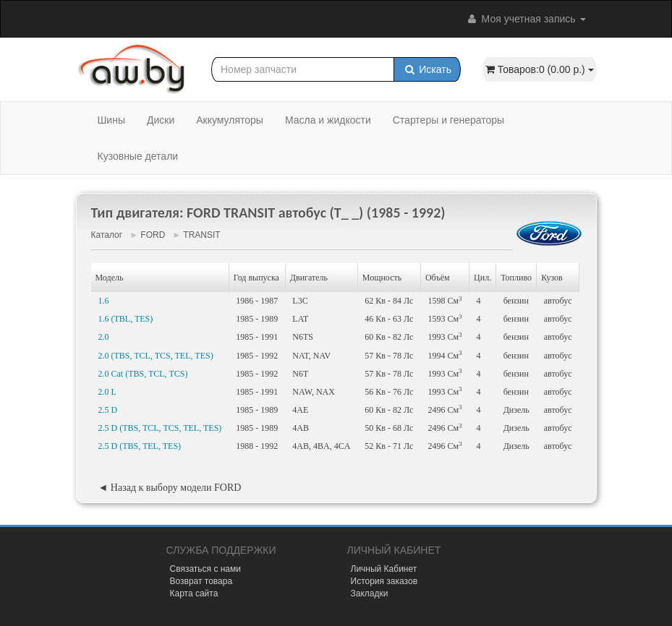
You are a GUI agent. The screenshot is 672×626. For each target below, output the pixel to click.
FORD (153, 235)
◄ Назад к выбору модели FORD (170, 488)
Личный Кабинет (384, 569)
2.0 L (107, 392)
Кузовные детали (138, 156)
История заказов (384, 581)
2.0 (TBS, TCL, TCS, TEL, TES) (156, 356)
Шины (111, 120)
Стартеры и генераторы (448, 120)
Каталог (107, 235)
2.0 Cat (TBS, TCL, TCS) (143, 374)
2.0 (104, 337)
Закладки (370, 593)
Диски (161, 120)
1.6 (104, 301)
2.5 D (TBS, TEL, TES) (140, 446)
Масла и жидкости (328, 120)
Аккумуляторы (230, 120)
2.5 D (108, 410)
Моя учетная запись (526, 19)
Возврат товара (201, 581)
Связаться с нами (205, 569)
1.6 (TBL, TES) (126, 319)
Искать (427, 69)
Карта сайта (194, 593)
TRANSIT (201, 235)
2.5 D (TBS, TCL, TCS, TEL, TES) (160, 428)
